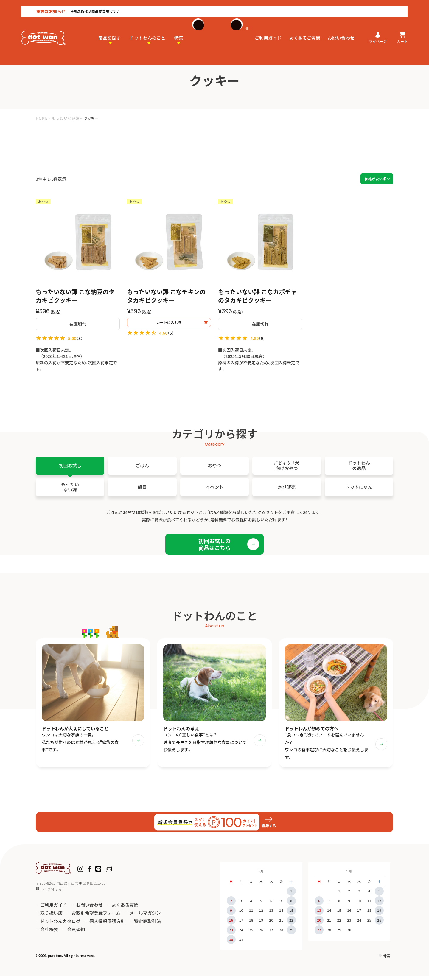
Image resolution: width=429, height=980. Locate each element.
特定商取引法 (147, 924)
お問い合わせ (341, 32)
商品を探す (109, 32)
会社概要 (49, 933)
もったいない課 (66, 118)
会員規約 (76, 933)
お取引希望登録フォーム (96, 916)
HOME (42, 118)
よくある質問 (125, 908)
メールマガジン (145, 916)
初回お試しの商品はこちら (214, 544)
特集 (179, 32)
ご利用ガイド (268, 32)
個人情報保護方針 (107, 924)
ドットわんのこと (147, 32)
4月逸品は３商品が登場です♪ (74, 5)
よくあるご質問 (305, 32)
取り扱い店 (51, 916)
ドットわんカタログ (60, 924)
